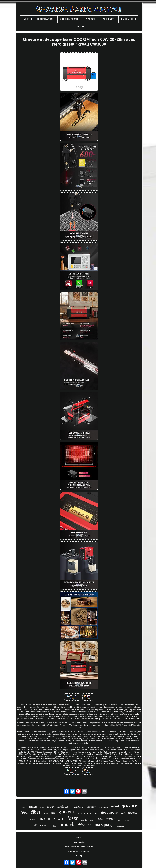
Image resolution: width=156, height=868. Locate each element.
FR (81, 856)
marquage (104, 825)
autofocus (63, 807)
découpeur (110, 812)
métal (115, 806)
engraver (103, 807)
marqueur (130, 812)
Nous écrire (79, 842)
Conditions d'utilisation (79, 851)
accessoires (120, 826)
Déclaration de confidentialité (79, 847)
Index (79, 837)
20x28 (120, 820)
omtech (67, 824)
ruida (61, 820)
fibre (36, 812)
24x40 (32, 820)
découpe (85, 825)
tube (96, 813)
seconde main (84, 813)
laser (73, 818)
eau (53, 813)
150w (54, 826)
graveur (67, 812)
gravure (129, 806)
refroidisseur (78, 807)
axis (42, 807)
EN (77, 856)
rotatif (50, 807)
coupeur (91, 807)
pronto (84, 820)
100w (24, 813)
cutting (33, 807)
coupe (24, 807)
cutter (110, 819)
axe (91, 820)
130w (99, 820)
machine (47, 818)
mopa (127, 820)
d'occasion (42, 825)
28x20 (46, 814)
